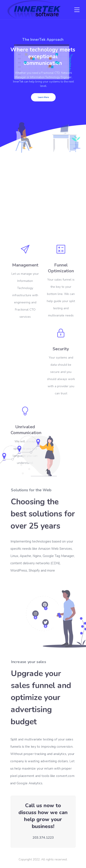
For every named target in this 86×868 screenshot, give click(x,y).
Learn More (43, 97)
